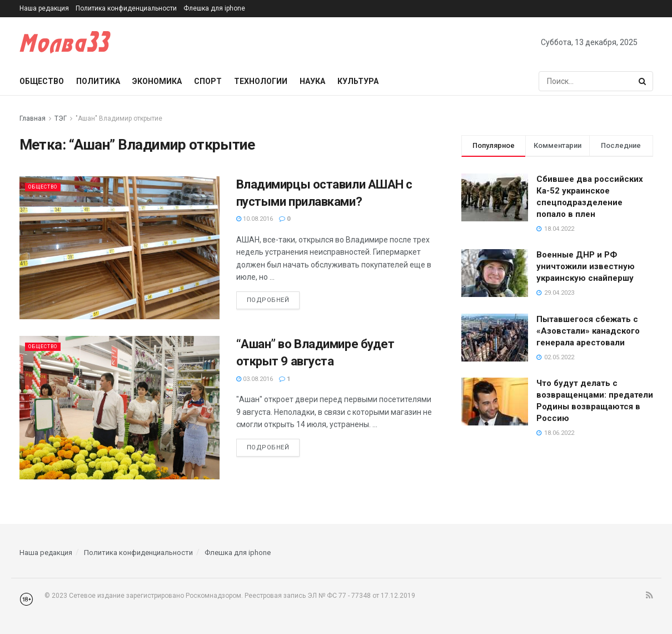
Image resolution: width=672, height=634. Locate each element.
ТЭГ (61, 118)
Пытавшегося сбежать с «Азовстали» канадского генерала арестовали (588, 331)
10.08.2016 (255, 219)
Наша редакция (44, 8)
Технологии (261, 81)
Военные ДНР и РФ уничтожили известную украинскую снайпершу (586, 266)
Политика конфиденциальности (126, 8)
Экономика (157, 81)
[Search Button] (643, 81)
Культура (358, 81)
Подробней (268, 300)
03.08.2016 (255, 379)
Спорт (208, 81)
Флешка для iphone (214, 8)
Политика (98, 81)
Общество (42, 81)
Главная (33, 118)
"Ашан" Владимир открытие (119, 118)
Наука (312, 81)
